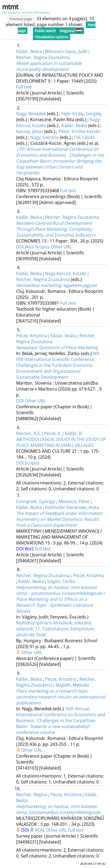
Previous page (21, 19)
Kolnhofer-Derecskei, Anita (72, 507)
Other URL (61, 247)
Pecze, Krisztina (32, 336)
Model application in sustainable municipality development (49, 66)
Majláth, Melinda (72, 685)
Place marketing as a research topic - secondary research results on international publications (61, 697)
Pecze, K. (53, 433)
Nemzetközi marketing (56, 285)
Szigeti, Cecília (61, 581)
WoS (30, 247)
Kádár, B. (74, 433)
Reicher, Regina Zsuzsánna (43, 57)
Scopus (43, 247)
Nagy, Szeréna (45, 137)
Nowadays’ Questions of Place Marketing (57, 347)
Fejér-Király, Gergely (81, 114)
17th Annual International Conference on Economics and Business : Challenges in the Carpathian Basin (60, 161)
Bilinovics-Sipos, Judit (66, 51)
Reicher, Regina (32, 795)
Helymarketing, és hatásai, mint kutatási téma (58, 809)
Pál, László (84, 137)
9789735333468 (44, 191)
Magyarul (71, 31)
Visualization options (52, 37)
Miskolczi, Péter (74, 501)
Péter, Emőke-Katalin (80, 131)
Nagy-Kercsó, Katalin (66, 273)
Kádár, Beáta (29, 51)
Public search (45, 31)
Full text (24, 87)
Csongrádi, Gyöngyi (36, 501)
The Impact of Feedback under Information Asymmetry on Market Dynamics (59, 519)
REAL (40, 830)
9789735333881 (44, 303)
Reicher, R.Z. (28, 433)
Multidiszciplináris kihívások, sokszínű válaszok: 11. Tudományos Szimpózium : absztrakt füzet (56, 629)
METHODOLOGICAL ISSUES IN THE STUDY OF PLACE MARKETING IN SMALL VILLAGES (61, 442)
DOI (20, 247)
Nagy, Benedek (31, 114)
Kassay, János (30, 131)
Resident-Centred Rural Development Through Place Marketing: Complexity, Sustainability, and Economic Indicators (56, 229)
